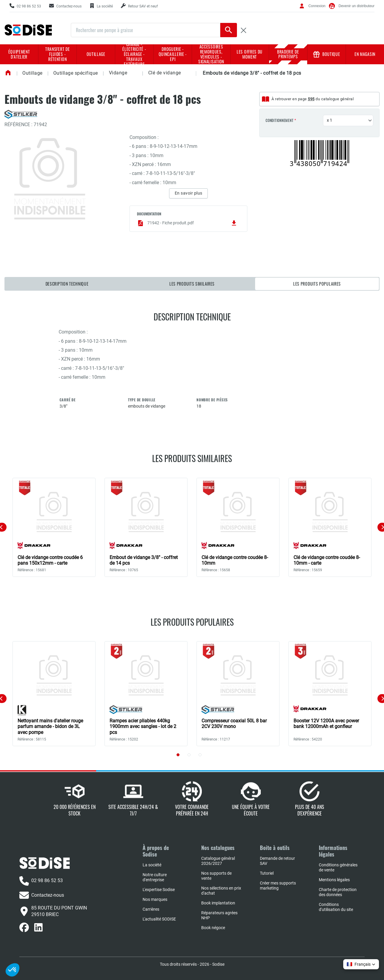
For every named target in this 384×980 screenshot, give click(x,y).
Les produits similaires (192, 284)
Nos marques (155, 899)
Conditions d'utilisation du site (336, 907)
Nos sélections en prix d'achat (221, 891)
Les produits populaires (317, 284)
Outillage (96, 54)
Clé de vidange (165, 73)
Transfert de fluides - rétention (57, 54)
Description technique (67, 284)
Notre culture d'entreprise (155, 877)
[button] (132, 73)
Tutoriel (267, 873)
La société (152, 865)
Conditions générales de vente (338, 867)
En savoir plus (189, 193)
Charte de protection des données (338, 892)
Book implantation (218, 903)
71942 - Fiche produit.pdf (187, 223)
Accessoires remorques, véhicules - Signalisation (211, 54)
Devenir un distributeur (356, 6)
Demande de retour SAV (277, 861)
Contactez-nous (42, 895)
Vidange (118, 73)
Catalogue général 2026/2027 (218, 861)
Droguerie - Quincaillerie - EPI (173, 54)
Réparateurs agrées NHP (219, 915)
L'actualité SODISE (159, 919)
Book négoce (213, 928)
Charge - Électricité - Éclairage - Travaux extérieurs (134, 54)
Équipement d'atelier (19, 54)
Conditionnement (279, 120)
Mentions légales (334, 880)
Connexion (317, 6)
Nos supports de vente (216, 876)
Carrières (151, 909)
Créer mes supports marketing (278, 886)
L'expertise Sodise (159, 890)
